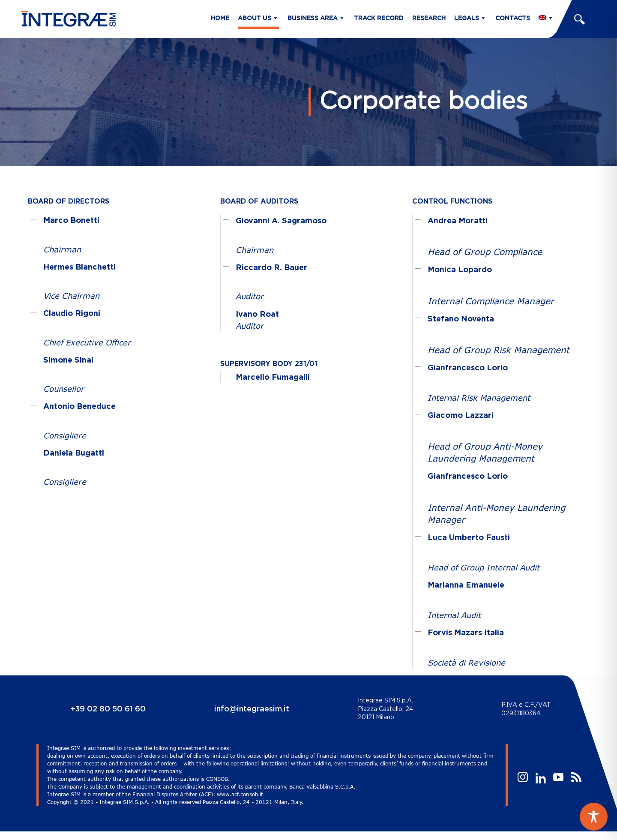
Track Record (379, 18)
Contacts (513, 18)
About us (255, 18)
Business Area (313, 18)
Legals (467, 18)
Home (220, 18)
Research (429, 18)
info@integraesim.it (252, 709)
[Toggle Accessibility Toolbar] (594, 817)
